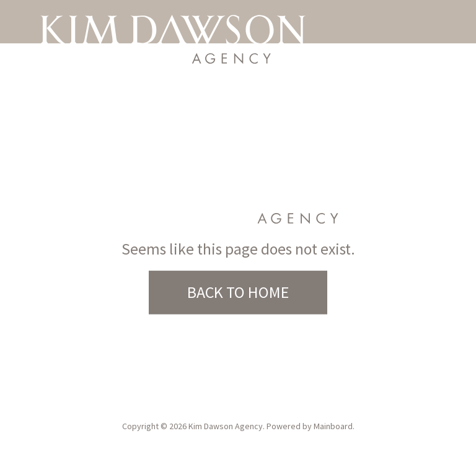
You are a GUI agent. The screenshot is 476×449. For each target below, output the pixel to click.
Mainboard (333, 426)
